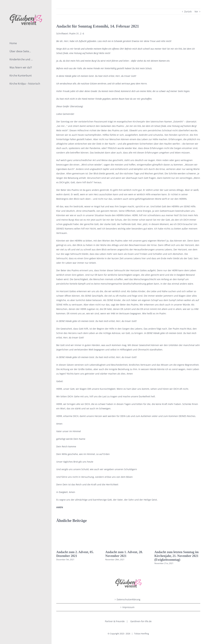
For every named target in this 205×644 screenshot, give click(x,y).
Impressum (128, 607)
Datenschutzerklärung (129, 599)
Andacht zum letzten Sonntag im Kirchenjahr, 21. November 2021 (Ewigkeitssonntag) (177, 556)
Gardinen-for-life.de (141, 621)
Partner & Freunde (115, 621)
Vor (196, 11)
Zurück (188, 11)
